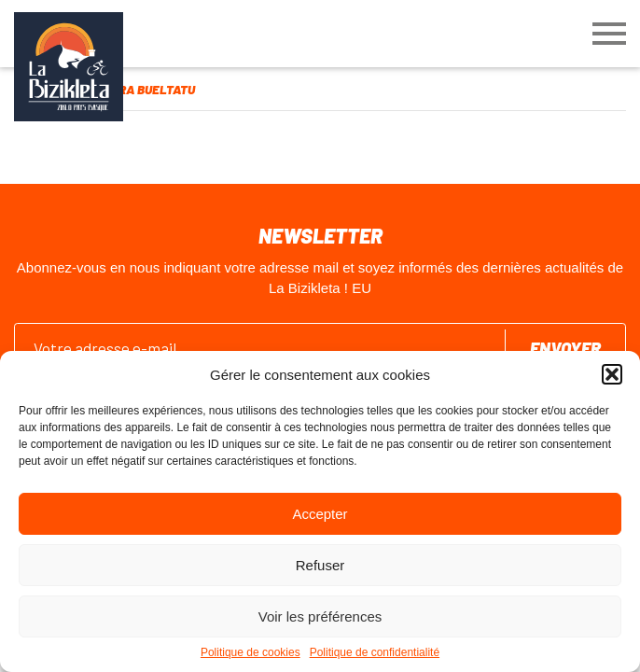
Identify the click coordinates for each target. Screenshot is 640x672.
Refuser (320, 565)
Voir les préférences (320, 616)
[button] (612, 374)
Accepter (320, 514)
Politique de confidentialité (375, 652)
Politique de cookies (250, 652)
